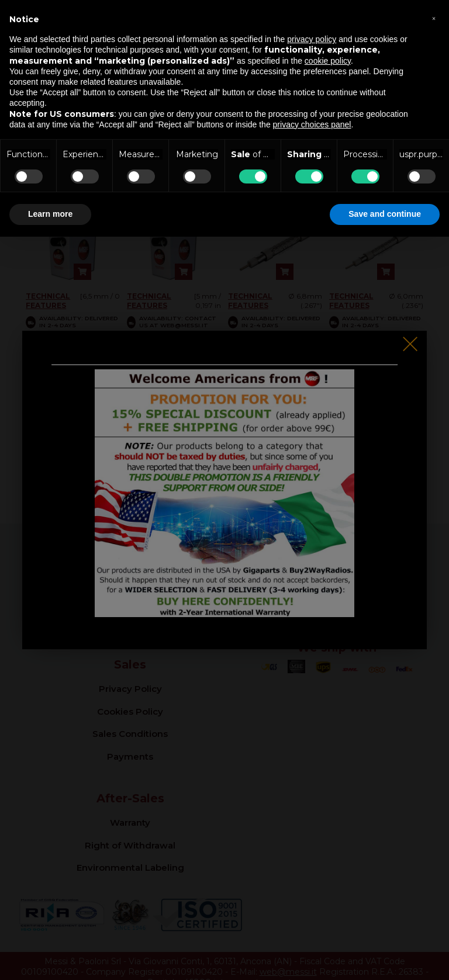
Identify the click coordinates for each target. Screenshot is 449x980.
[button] (434, 19)
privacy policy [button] (312, 39)
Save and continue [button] (385, 214)
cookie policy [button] (328, 61)
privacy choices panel (312, 124)
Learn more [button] (50, 214)
